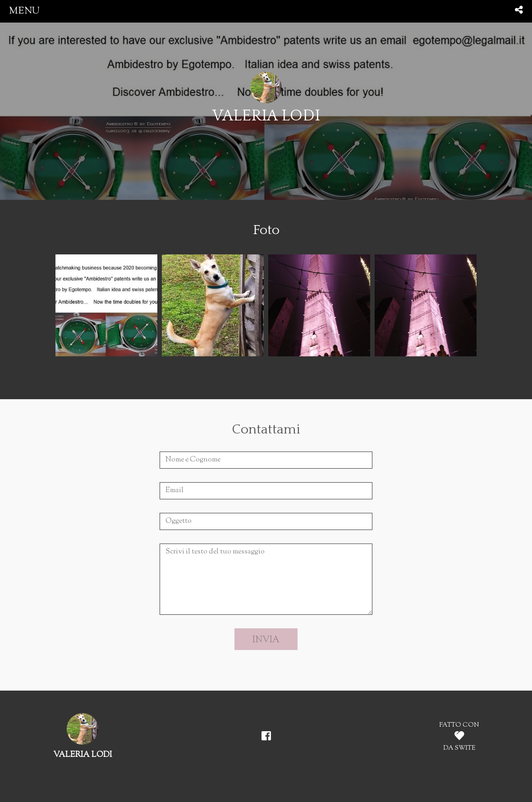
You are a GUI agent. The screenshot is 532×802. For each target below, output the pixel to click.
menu (24, 11)
